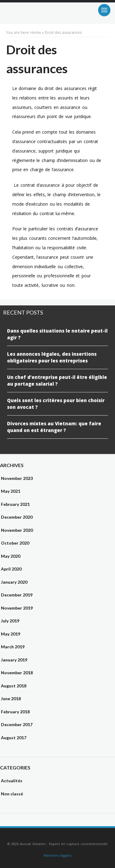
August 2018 (14, 686)
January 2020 (14, 582)
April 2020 (11, 569)
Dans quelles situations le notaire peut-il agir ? (57, 334)
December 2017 (17, 724)
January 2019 (14, 660)
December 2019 (17, 595)
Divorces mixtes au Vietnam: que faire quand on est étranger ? (54, 427)
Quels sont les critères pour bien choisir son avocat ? (56, 404)
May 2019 (11, 634)
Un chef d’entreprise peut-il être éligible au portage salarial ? (57, 381)
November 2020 (17, 530)
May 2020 (11, 556)
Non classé (12, 794)
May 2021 (11, 491)
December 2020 (17, 517)
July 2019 (10, 621)
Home (36, 32)
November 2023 (17, 478)
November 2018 (17, 673)
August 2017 (14, 738)
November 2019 (17, 608)
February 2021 (15, 504)
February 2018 (15, 712)
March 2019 (13, 647)
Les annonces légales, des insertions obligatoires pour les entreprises (52, 357)
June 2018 (11, 699)
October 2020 (15, 543)
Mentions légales (57, 855)
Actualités (12, 781)
